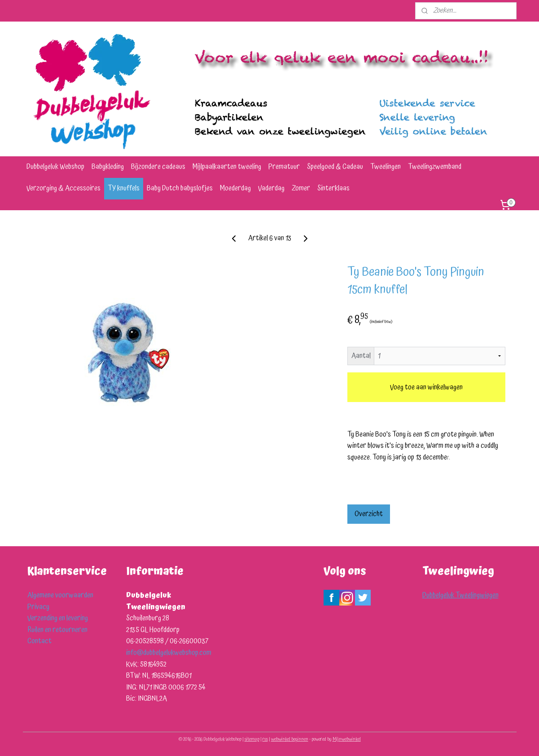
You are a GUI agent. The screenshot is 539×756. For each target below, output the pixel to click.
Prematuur (284, 167)
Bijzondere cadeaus (158, 167)
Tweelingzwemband (435, 167)
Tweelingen (386, 167)
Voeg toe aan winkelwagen (426, 387)
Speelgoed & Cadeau (335, 167)
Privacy (38, 607)
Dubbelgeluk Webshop (55, 167)
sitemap (252, 739)
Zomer (301, 188)
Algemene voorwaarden (60, 595)
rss (265, 739)
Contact (39, 641)
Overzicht (368, 514)
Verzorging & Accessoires (64, 188)
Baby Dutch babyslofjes (180, 188)
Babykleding (108, 167)
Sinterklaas (333, 188)
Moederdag (235, 188)
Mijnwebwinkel (347, 739)
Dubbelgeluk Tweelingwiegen (460, 595)
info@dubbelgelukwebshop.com (169, 653)
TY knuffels (124, 188)
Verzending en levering (58, 618)
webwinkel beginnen (290, 739)
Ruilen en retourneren (57, 630)
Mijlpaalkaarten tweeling (227, 167)
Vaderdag (271, 188)
